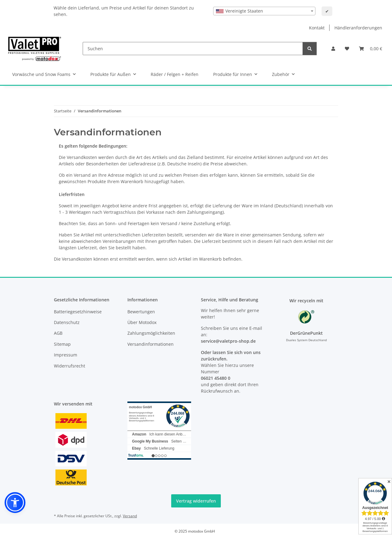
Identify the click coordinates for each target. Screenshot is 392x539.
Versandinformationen (151, 344)
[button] (333, 49)
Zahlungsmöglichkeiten (151, 333)
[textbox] (264, 11)
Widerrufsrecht (70, 366)
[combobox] (264, 11)
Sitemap (62, 344)
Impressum (66, 355)
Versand (130, 516)
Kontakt (317, 28)
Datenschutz (67, 322)
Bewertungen (141, 312)
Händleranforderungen (358, 28)
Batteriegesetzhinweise (78, 312)
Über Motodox (142, 322)
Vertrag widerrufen (196, 501)
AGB (58, 333)
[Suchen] (193, 49)
